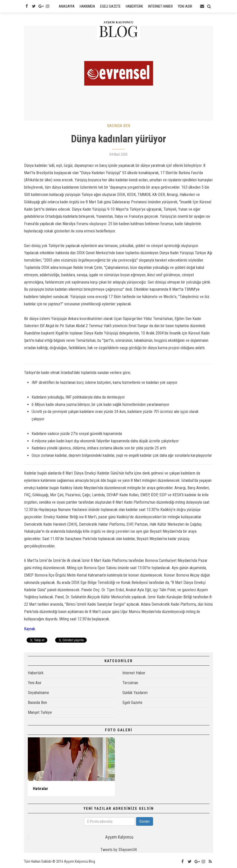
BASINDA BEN (118, 126)
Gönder (145, 821)
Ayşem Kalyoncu (119, 837)
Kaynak (30, 629)
